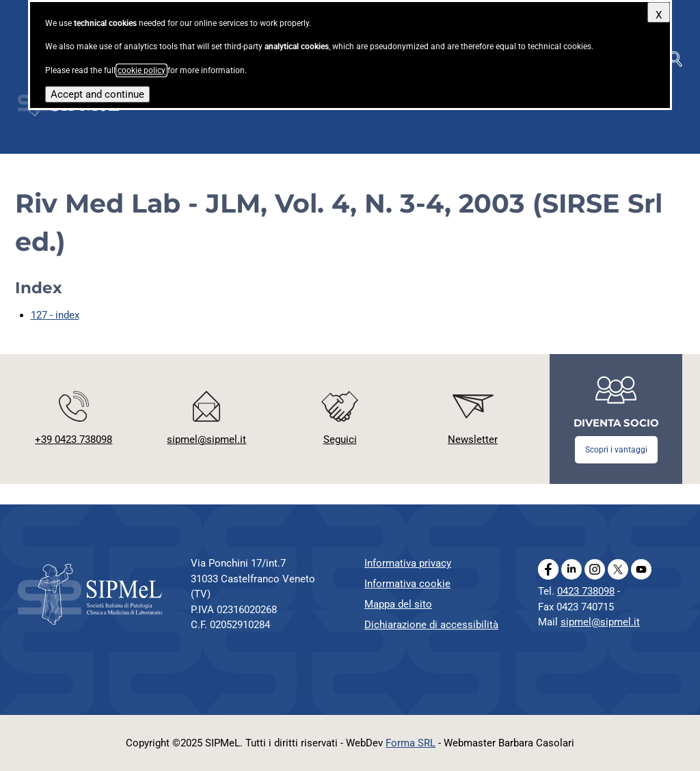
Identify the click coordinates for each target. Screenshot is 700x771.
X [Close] (659, 15)
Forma (410, 743)
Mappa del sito (398, 604)
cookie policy (142, 70)
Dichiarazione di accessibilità (431, 625)
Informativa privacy (408, 563)
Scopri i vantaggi (616, 450)
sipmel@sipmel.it (600, 622)
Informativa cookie (407, 584)
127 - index (55, 315)
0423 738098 (586, 591)
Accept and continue (97, 94)
